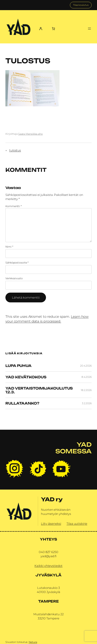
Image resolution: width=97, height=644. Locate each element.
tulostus (15, 150)
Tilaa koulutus (81, 5)
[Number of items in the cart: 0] (53, 29)
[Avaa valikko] (89, 29)
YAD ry (52, 499)
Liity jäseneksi (51, 524)
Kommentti (14, 206)
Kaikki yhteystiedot (48, 566)
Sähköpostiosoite (17, 263)
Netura (33, 642)
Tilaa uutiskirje (77, 524)
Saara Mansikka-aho (30, 134)
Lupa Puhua (18, 366)
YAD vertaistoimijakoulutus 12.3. (39, 390)
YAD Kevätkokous (26, 377)
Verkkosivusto (14, 278)
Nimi (9, 247)
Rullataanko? (22, 403)
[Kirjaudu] (40, 29)
